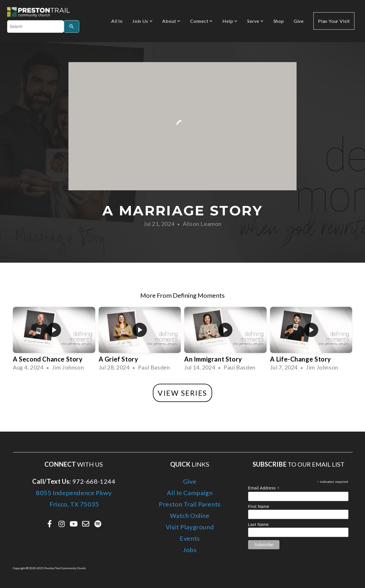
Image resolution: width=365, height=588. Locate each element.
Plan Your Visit (334, 21)
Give (299, 21)
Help (230, 21)
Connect (201, 21)
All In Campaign (190, 493)
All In (117, 21)
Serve (255, 21)
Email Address (264, 488)
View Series (182, 393)
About (171, 21)
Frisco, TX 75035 (74, 504)
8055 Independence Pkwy (74, 493)
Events (190, 538)
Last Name (258, 524)
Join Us (142, 21)
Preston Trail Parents (190, 504)
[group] (54, 341)
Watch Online (190, 515)
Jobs (190, 550)
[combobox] (36, 26)
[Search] (72, 26)
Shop (279, 21)
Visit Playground (190, 527)
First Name (259, 507)
